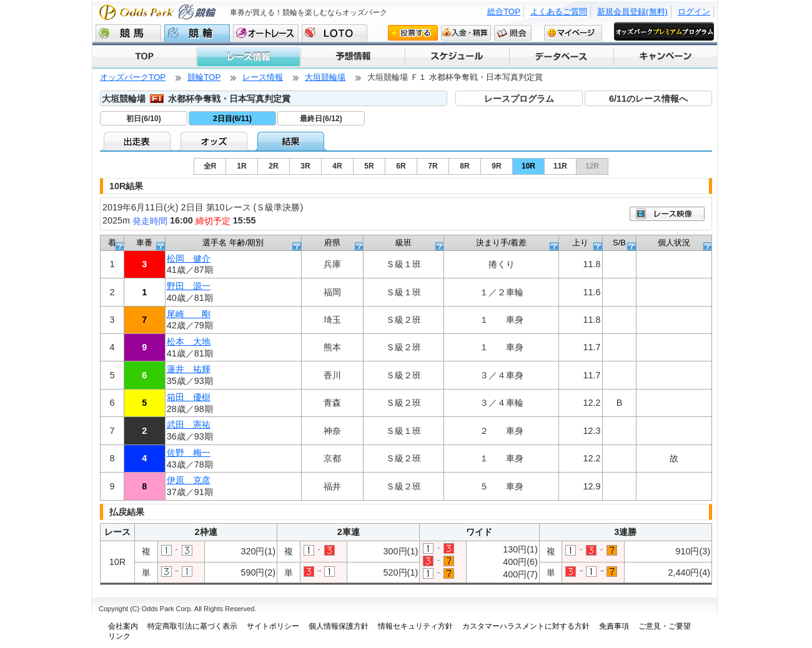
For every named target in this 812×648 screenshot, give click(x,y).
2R (273, 166)
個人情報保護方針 (339, 626)
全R (210, 166)
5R (369, 166)
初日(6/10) (143, 119)
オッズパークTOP (133, 77)
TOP (144, 57)
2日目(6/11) (232, 119)
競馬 (128, 33)
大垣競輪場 (325, 77)
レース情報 (248, 57)
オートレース (266, 33)
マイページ (573, 32)
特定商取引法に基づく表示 (192, 626)
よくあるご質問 (559, 12)
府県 (332, 243)
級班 (404, 243)
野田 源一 (189, 286)
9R (496, 166)
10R (528, 166)
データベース (561, 57)
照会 (513, 32)
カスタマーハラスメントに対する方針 (526, 626)
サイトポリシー (273, 626)
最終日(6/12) (321, 119)
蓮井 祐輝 (189, 369)
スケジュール (456, 57)
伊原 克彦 (189, 480)
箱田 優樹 (189, 397)
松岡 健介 (189, 258)
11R (560, 166)
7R (433, 166)
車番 (144, 243)
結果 (292, 141)
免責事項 (614, 626)
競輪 (197, 33)
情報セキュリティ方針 (415, 626)
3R (305, 166)
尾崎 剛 (189, 314)
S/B (619, 243)
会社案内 (123, 626)
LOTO (334, 33)
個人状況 (674, 243)
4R (337, 166)
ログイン (694, 12)
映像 (667, 214)
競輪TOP (204, 77)
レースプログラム (519, 99)
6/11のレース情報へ (648, 99)
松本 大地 (189, 341)
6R (401, 166)
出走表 (138, 141)
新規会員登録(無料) (632, 12)
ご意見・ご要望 (665, 626)
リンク (119, 636)
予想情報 (352, 57)
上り (580, 243)
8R (464, 166)
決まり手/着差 (502, 243)
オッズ (215, 141)
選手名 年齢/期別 (233, 243)
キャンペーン (665, 57)
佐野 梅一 (189, 453)
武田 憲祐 (189, 425)
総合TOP (504, 12)
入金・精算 (466, 32)
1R (241, 166)
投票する (413, 32)
